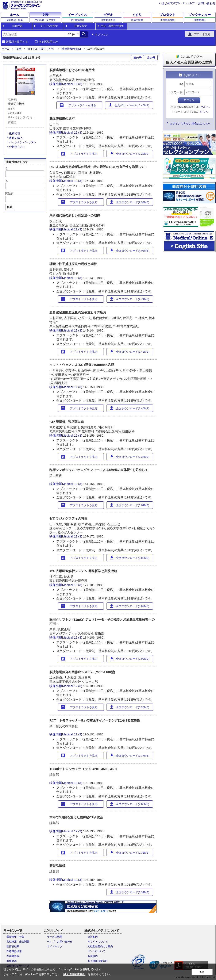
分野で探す (81, 26)
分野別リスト (17, 147)
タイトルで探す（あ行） (42, 49)
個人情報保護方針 (98, 961)
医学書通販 (13, 956)
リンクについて (96, 951)
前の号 (137, 58)
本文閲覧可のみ (48, 42)
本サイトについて (98, 942)
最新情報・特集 (15, 937)
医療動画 (12, 961)
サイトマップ (55, 946)
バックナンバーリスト (23, 142)
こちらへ (204, 107)
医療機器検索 (14, 951)
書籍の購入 (16, 138)
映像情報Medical (71, 49)
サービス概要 (55, 937)
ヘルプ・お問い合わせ (201, 3)
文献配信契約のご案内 (100, 946)
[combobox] (34, 34)
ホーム (6, 49)
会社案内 (93, 937)
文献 (19, 49)
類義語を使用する (17, 42)
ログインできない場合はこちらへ (190, 124)
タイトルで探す (49, 26)
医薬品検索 (13, 946)
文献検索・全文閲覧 (18, 942)
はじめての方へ (172, 3)
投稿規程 (15, 133)
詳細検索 (17, 26)
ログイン (189, 100)
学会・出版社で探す (112, 26)
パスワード (175, 92)
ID (181, 84)
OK (202, 972)
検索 (10, 207)
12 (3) (78, 84)
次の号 (151, 58)
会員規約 (93, 956)
